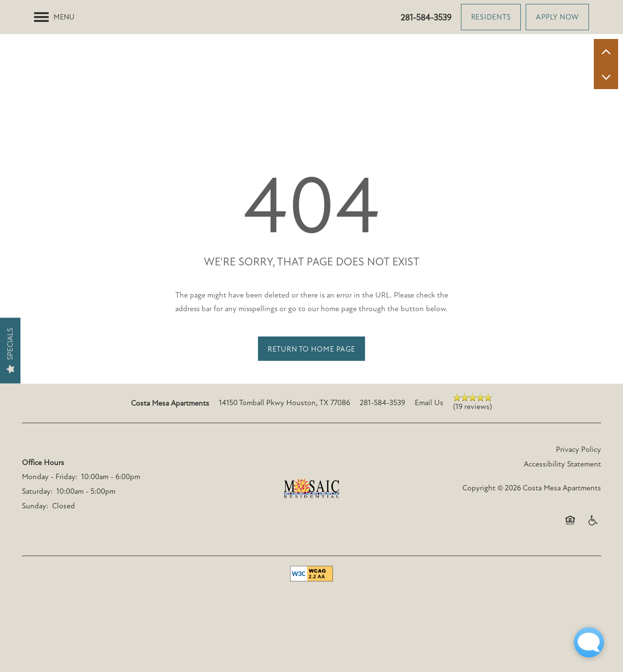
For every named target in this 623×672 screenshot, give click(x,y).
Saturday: (37, 534)
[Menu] (54, 17)
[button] (491, 17)
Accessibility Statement (562, 506)
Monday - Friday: (50, 519)
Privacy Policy (578, 492)
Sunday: (35, 548)
